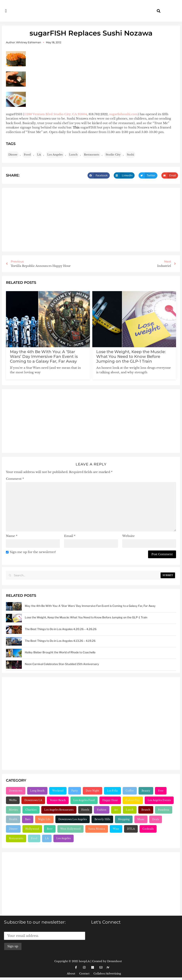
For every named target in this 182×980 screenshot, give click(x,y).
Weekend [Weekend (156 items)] (58, 791)
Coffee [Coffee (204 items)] (130, 791)
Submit (168, 575)
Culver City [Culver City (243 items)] (133, 800)
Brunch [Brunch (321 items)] (146, 810)
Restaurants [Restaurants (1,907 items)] (16, 838)
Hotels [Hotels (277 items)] (85, 810)
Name (12, 536)
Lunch (73, 155)
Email (70, 536)
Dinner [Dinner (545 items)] (13, 829)
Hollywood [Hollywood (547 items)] (32, 829)
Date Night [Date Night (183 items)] (92, 791)
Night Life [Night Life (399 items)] (44, 819)
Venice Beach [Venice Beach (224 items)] (58, 800)
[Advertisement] (91, 220)
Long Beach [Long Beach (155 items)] (37, 791)
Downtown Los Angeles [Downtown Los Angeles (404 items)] (73, 819)
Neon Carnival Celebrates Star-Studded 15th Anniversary (62, 664)
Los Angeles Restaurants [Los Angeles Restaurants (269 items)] (59, 810)
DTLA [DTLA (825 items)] (131, 829)
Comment (15, 479)
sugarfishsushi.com (124, 114)
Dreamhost (115, 961)
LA (39, 155)
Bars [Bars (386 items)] (28, 819)
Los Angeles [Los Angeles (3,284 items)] (64, 838)
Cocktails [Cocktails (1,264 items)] (148, 829)
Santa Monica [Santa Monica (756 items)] (97, 829)
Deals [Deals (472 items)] (156, 819)
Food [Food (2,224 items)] (34, 838)
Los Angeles (55, 155)
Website (129, 536)
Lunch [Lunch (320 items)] (130, 810)
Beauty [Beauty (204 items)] (146, 791)
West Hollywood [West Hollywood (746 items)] (70, 829)
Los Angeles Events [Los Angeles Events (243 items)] (159, 800)
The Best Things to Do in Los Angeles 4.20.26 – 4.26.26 (61, 629)
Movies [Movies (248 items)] (13, 810)
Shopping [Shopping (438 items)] (124, 819)
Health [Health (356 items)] (13, 819)
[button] (6, 11)
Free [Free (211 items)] (161, 791)
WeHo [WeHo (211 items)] (13, 800)
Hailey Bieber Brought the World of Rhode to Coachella (60, 652)
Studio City (113, 155)
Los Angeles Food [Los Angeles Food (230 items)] (84, 800)
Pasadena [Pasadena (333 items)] (164, 810)
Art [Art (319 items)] (116, 810)
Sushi (130, 155)
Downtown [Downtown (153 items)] (16, 791)
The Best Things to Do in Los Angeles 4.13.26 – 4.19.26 (60, 641)
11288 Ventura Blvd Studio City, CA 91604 (55, 114)
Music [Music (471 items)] (141, 819)
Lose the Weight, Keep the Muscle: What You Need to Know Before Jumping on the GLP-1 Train (131, 356)
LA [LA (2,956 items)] (47, 838)
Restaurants (92, 155)
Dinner (13, 155)
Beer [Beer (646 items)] (50, 829)
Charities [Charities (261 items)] (31, 810)
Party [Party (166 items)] (75, 791)
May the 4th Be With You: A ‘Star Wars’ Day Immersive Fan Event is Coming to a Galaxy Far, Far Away (44, 356)
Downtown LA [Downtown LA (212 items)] (33, 800)
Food (27, 155)
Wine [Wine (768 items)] (116, 829)
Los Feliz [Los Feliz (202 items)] (112, 791)
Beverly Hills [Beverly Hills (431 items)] (102, 819)
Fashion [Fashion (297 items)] (102, 810)
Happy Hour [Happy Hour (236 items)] (110, 800)
